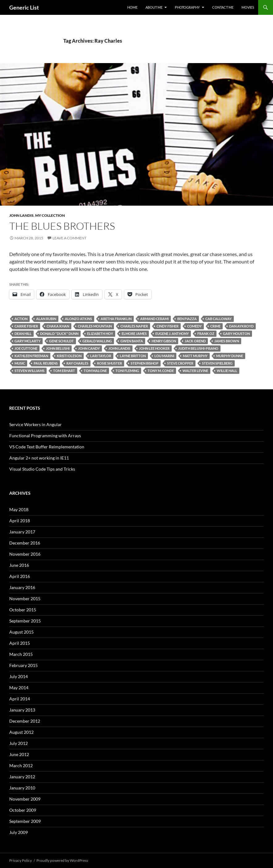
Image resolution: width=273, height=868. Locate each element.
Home (132, 7)
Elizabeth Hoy (100, 334)
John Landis (21, 215)
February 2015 (23, 665)
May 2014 (19, 688)
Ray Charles (77, 363)
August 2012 (21, 732)
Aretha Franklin (116, 319)
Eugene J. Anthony (172, 334)
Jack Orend (195, 341)
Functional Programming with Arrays (45, 436)
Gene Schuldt (61, 341)
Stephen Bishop (145, 363)
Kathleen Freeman (31, 356)
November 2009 (25, 799)
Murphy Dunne (230, 356)
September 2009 (25, 821)
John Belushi (58, 348)
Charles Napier (134, 326)
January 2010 (22, 788)
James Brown (227, 341)
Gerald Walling (97, 341)
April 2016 (20, 576)
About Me (154, 7)
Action (21, 319)
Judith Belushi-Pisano (198, 348)
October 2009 (23, 810)
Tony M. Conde (161, 371)
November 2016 (25, 554)
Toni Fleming (127, 371)
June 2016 (19, 565)
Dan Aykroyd (241, 326)
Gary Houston (236, 334)
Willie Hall (227, 371)
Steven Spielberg (217, 363)
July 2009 (19, 832)
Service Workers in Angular (36, 424)
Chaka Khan (58, 326)
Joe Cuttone (26, 348)
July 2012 (19, 743)
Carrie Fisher (26, 326)
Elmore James (134, 334)
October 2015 (23, 610)
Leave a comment (69, 238)
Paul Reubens (46, 363)
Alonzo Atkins (78, 319)
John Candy (89, 348)
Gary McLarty (27, 341)
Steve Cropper (180, 363)
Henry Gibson (164, 341)
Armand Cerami (154, 319)
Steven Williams (29, 371)
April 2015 (20, 643)
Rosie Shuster (109, 363)
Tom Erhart (64, 371)
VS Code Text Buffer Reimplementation (47, 447)
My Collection (50, 215)
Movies (248, 7)
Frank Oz (206, 334)
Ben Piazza (187, 319)
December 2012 (25, 721)
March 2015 (21, 654)
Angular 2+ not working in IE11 (39, 458)
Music (20, 363)
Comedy (194, 326)
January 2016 (22, 587)
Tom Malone (95, 371)
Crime (215, 326)
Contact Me (223, 7)
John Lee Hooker (154, 348)
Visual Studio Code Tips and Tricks (42, 469)
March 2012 (21, 765)
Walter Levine (195, 371)
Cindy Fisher (168, 326)
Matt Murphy (195, 356)
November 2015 (25, 599)
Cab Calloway (218, 319)
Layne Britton (133, 356)
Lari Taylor (101, 356)
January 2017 (22, 532)
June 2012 (19, 754)
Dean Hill (23, 334)
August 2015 (21, 632)
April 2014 (20, 699)
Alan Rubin (46, 319)
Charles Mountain (95, 326)
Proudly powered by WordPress (62, 860)
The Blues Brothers (62, 226)
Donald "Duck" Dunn (59, 334)
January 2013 (22, 710)
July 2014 (19, 676)
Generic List (24, 7)
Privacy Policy (21, 860)
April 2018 (20, 521)
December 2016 (25, 543)
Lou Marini (164, 356)
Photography (187, 7)
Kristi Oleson (69, 356)
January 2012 (22, 777)
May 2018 (19, 509)
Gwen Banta (132, 341)
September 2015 (25, 621)
